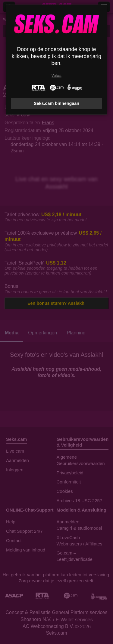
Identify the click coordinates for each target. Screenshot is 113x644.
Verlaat (56, 76)
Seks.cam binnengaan (56, 103)
